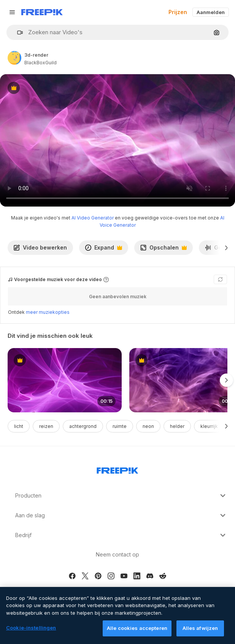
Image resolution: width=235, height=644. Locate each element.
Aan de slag (121, 515)
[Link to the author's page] (14, 58)
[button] (17, 33)
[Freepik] (42, 12)
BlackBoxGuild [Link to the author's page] (40, 63)
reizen (46, 426)
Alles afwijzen (200, 628)
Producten (121, 496)
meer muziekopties (48, 312)
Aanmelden (211, 12)
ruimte (120, 426)
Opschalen (163, 250)
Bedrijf (121, 535)
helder (177, 426)
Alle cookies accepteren (137, 628)
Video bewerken (40, 247)
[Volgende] (226, 248)
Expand (103, 250)
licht (19, 426)
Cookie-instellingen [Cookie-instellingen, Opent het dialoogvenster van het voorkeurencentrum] (31, 628)
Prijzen (178, 12)
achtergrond (83, 426)
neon (148, 426)
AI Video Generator (93, 218)
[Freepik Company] (117, 469)
